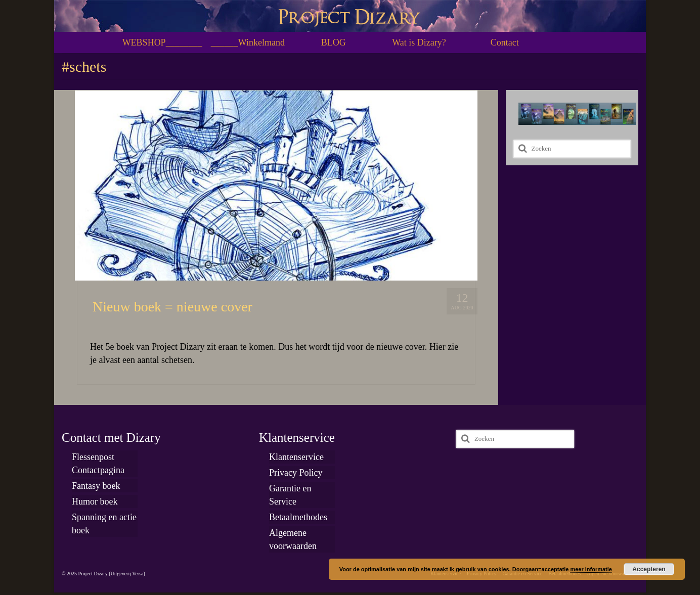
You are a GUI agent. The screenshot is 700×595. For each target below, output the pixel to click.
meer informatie (591, 569)
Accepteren (649, 569)
